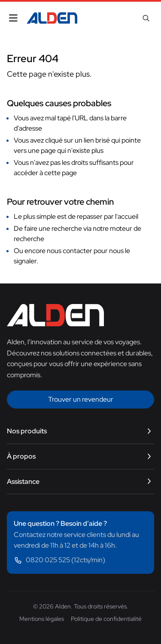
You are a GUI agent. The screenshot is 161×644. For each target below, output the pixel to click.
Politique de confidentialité (106, 619)
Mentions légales (42, 619)
